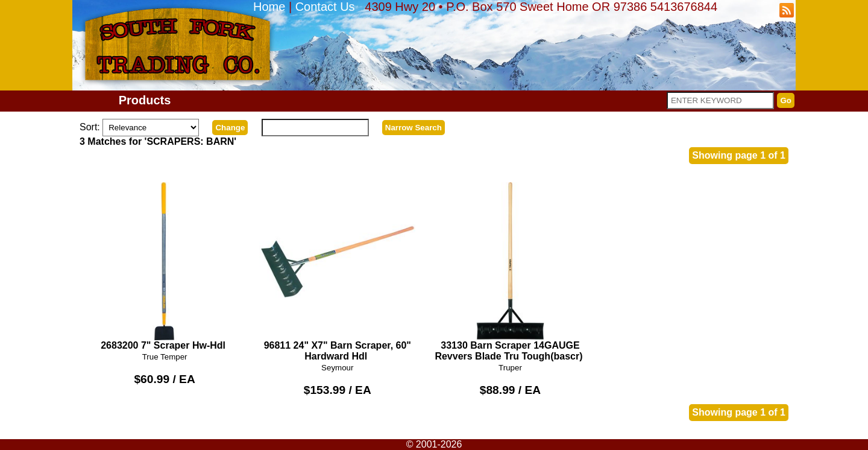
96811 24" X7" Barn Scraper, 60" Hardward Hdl (337, 272)
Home (269, 7)
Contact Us (325, 7)
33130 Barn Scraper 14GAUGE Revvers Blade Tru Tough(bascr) (510, 272)
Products (145, 100)
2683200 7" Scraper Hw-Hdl (165, 267)
